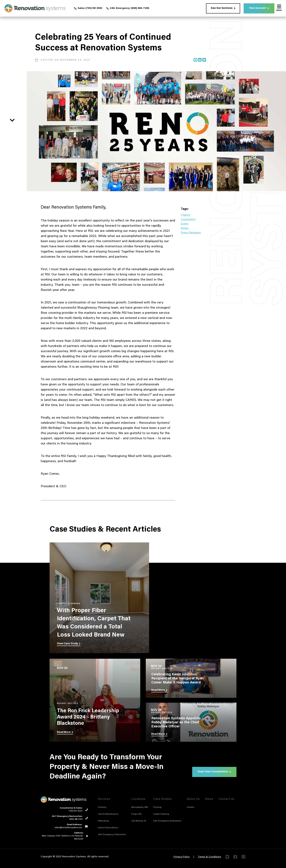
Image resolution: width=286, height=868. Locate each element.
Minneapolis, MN (140, 807)
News (185, 228)
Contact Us (226, 799)
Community (188, 219)
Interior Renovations (108, 828)
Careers (190, 807)
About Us (193, 799)
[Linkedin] (200, 60)
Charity (186, 215)
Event (185, 224)
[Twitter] (204, 60)
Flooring (102, 807)
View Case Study (69, 644)
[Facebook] (195, 60)
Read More (65, 732)
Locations (138, 799)
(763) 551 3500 (94, 8)
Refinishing (103, 821)
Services (104, 799)
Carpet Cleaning (161, 814)
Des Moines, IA (139, 821)
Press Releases (191, 233)
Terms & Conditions (209, 857)
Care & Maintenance (108, 814)
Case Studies (163, 799)
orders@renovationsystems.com (68, 828)
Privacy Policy (182, 857)
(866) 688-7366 (140, 8)
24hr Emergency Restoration (112, 835)
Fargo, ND (137, 814)
